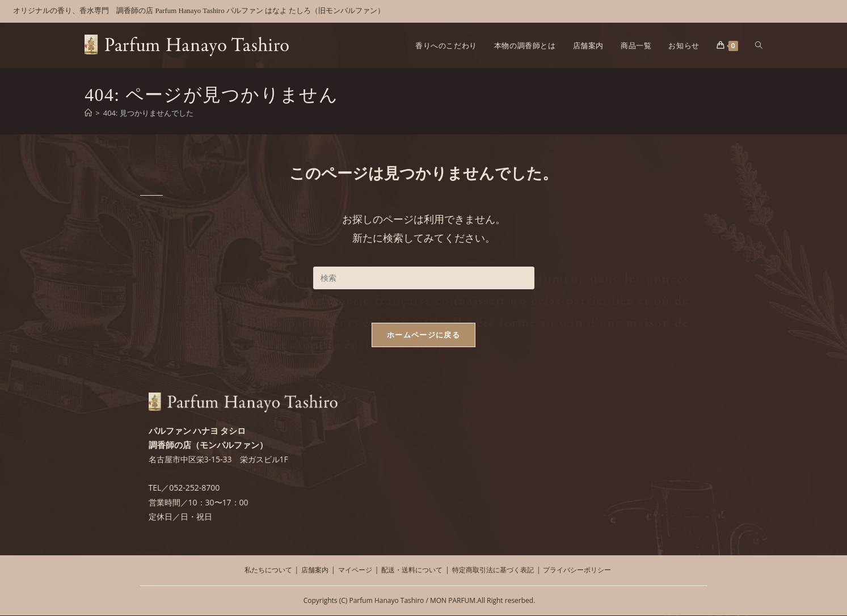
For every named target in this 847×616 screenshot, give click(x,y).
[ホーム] (88, 113)
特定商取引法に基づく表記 (493, 570)
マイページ (355, 570)
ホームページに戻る (424, 335)
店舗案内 (315, 570)
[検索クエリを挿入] (424, 278)
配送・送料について (412, 570)
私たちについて (268, 570)
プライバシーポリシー (577, 570)
